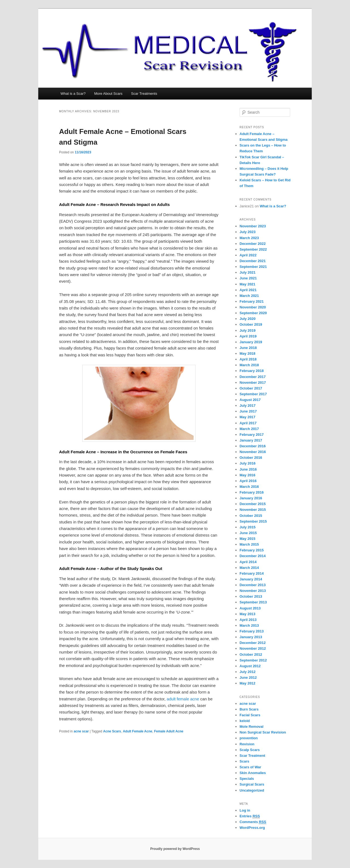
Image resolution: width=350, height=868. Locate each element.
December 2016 (253, 446)
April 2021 (248, 290)
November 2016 (253, 452)
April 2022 (248, 255)
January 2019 (251, 342)
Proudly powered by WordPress (175, 849)
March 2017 (249, 429)
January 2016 (251, 498)
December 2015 (253, 504)
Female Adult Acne (169, 731)
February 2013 (252, 631)
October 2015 (251, 516)
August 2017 (250, 400)
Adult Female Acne (138, 731)
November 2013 (253, 591)
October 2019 (251, 324)
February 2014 (252, 573)
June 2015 (248, 533)
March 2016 (249, 487)
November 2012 (253, 648)
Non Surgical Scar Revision (263, 732)
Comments (253, 822)
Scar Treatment (252, 756)
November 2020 (253, 307)
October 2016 (251, 458)
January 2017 (251, 440)
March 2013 (249, 625)
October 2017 (251, 388)
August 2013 (250, 608)
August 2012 (250, 666)
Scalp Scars (250, 750)
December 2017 (253, 377)
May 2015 (247, 539)
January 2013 (251, 637)
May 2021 (247, 284)
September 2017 (253, 394)
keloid (245, 721)
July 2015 (248, 527)
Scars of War (250, 767)
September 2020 (253, 313)
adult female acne (183, 699)
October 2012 (251, 654)
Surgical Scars (252, 784)
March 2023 (249, 238)
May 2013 (247, 614)
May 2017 (247, 417)
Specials (247, 779)
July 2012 (248, 672)
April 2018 (248, 359)
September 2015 (253, 521)
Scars (244, 761)
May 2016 (247, 475)
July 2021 (248, 272)
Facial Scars (250, 715)
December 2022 (253, 244)
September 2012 (253, 660)
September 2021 (253, 267)
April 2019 (248, 336)
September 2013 (253, 602)
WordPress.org (252, 828)
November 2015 (253, 510)
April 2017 (248, 423)
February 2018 (252, 371)
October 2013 (251, 596)
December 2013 (253, 585)
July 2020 (248, 319)
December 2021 (253, 261)
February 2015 (252, 550)
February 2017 (252, 435)
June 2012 (248, 678)
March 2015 (249, 544)
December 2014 (253, 556)
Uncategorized (252, 790)
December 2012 (253, 643)
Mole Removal (251, 727)
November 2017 (253, 383)
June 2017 (248, 411)
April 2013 (248, 620)
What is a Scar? (73, 94)
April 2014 (248, 562)
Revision (247, 744)
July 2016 (248, 463)
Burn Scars (249, 709)
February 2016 (252, 492)
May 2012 (247, 683)
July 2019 (248, 330)
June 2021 (248, 278)
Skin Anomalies (253, 773)
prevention (249, 738)
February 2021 (252, 301)
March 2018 (249, 365)
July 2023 (248, 232)
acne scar (81, 731)
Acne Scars (112, 731)
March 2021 (249, 296)
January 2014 (251, 579)
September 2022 (253, 249)
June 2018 (248, 348)
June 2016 (248, 469)
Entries (250, 816)
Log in (245, 810)
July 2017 (248, 406)
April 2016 (248, 481)
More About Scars (108, 94)
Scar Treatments (144, 94)
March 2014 (249, 568)
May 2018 (247, 353)
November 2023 (253, 226)
